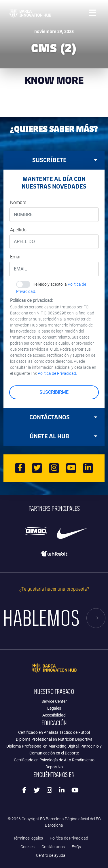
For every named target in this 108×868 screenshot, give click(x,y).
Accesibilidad (54, 715)
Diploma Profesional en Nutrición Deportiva (54, 739)
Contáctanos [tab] (64, 417)
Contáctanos (53, 847)
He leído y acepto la (51, 285)
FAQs (76, 847)
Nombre (18, 202)
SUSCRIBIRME (54, 392)
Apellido (18, 230)
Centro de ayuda (51, 855)
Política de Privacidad (69, 838)
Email (16, 257)
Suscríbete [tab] (65, 160)
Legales (54, 708)
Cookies (28, 847)
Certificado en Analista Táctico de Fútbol (54, 732)
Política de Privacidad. (57, 373)
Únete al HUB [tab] (64, 436)
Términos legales (28, 838)
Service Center (54, 701)
